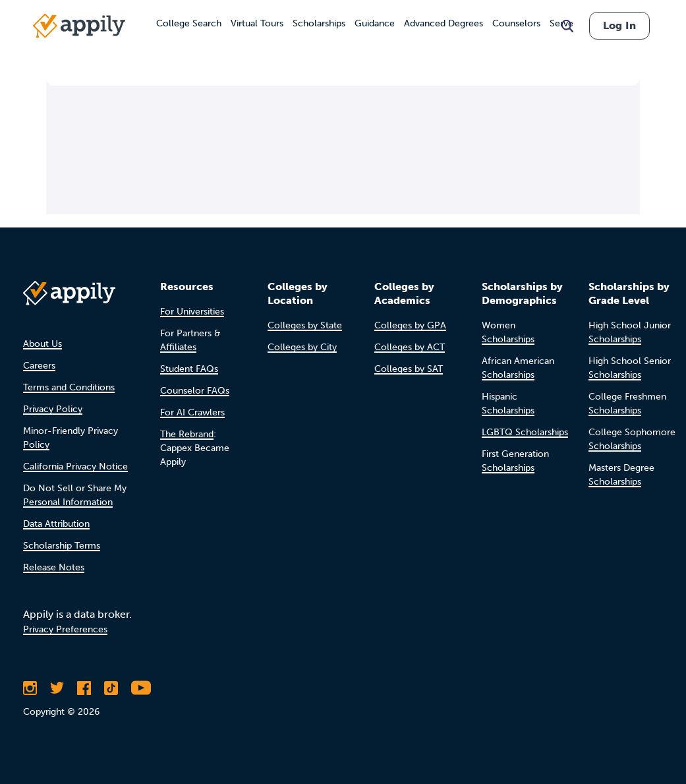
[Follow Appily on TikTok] (111, 688)
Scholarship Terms (62, 546)
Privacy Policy (53, 409)
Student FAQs (189, 369)
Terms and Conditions (69, 387)
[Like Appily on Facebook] (84, 688)
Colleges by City (302, 347)
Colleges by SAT (409, 369)
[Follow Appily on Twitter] (57, 688)
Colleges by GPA (410, 325)
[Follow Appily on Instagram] (30, 688)
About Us (43, 344)
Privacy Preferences (65, 629)
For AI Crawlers (192, 412)
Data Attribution (56, 524)
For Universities (192, 312)
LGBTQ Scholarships (525, 432)
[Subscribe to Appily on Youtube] (141, 688)
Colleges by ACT (410, 347)
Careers (39, 366)
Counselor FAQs (195, 391)
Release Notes (54, 567)
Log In (619, 25)
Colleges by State (305, 325)
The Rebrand (187, 434)
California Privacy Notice (75, 467)
